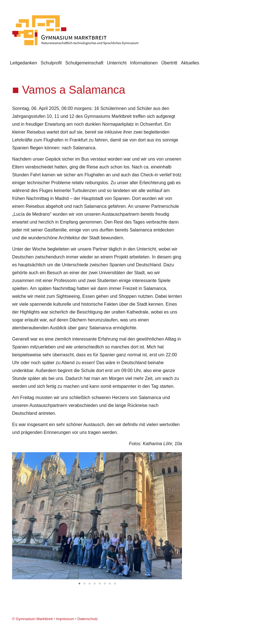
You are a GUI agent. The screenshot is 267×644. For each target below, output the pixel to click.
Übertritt (169, 63)
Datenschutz (88, 619)
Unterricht (117, 63)
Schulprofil (51, 63)
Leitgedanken (23, 63)
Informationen (144, 63)
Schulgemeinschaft (84, 63)
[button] (177, 457)
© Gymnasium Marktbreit (32, 619)
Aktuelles (190, 63)
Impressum (65, 619)
